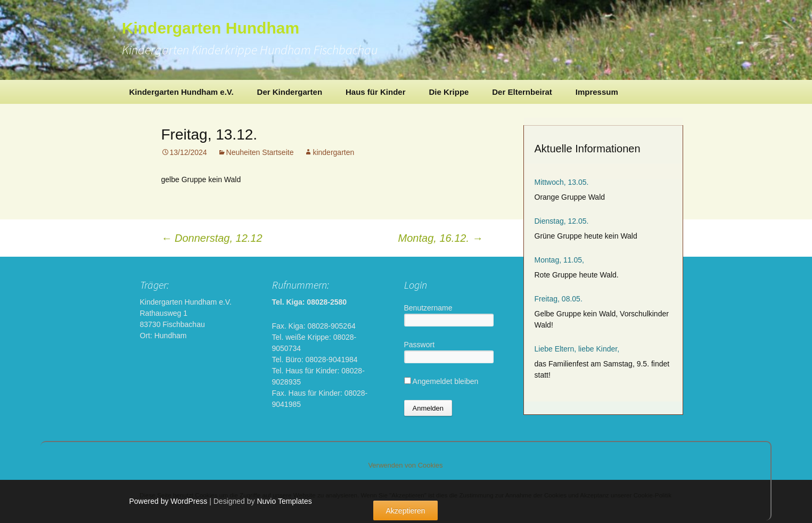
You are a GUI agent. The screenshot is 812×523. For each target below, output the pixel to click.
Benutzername (428, 308)
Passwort (420, 345)
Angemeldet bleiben (441, 381)
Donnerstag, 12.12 (212, 238)
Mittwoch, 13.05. (562, 182)
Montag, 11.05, (559, 260)
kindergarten (333, 152)
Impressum (597, 92)
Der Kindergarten (290, 92)
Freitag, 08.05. (559, 299)
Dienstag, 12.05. (562, 221)
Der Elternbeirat (522, 92)
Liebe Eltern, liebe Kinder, (577, 349)
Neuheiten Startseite (260, 152)
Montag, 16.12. (441, 238)
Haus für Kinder (376, 92)
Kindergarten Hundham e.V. (182, 92)
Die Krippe (449, 92)
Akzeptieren (406, 511)
